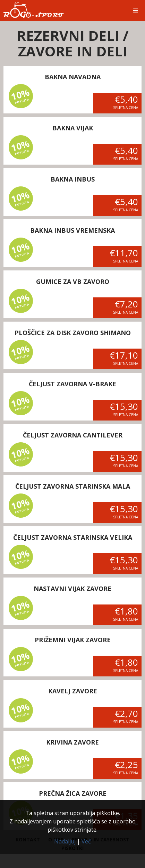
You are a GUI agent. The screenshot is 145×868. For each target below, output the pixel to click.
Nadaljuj (65, 841)
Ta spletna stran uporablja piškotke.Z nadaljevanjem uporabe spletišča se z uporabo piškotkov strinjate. (72, 821)
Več (86, 841)
